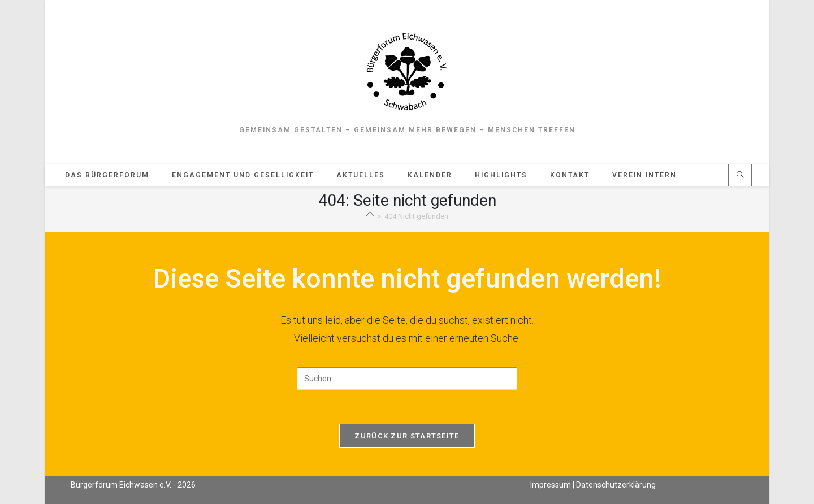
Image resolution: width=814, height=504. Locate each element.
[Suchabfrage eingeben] (407, 379)
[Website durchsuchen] (740, 176)
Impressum (551, 485)
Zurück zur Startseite (407, 436)
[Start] (370, 216)
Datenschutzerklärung (616, 485)
